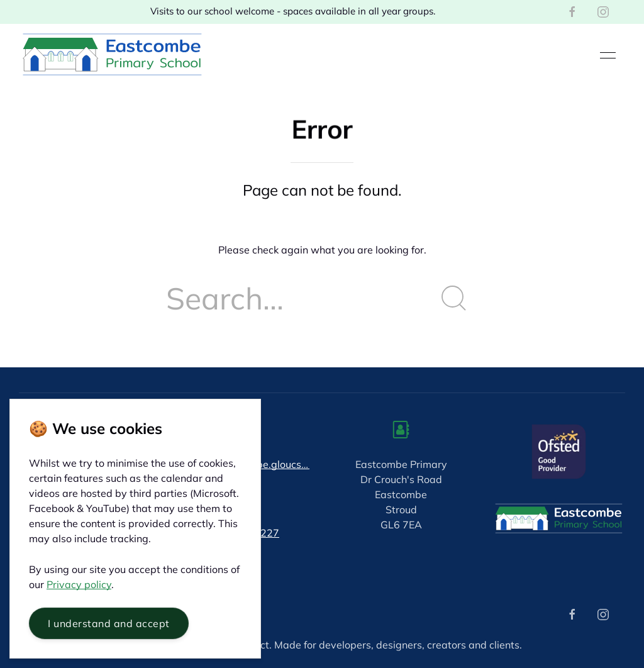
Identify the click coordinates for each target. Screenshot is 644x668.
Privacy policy (79, 584)
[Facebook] (572, 12)
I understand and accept (109, 623)
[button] (608, 55)
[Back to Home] (112, 55)
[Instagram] (603, 12)
